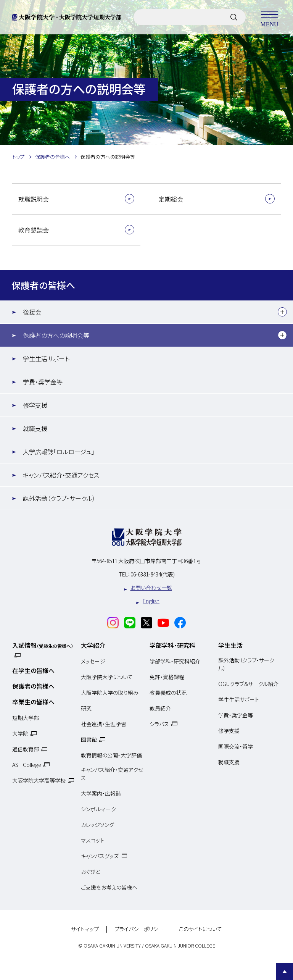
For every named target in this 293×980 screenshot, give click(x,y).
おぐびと (90, 872)
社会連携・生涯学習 (104, 724)
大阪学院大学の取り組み (110, 693)
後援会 (32, 312)
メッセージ (93, 661)
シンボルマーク (98, 809)
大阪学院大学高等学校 (39, 780)
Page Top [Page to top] (284, 971)
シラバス (159, 724)
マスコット (93, 840)
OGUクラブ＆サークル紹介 (248, 684)
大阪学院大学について (107, 677)
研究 (86, 708)
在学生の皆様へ (33, 670)
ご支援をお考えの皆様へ (109, 887)
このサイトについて (200, 929)
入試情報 (43, 645)
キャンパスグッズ (100, 856)
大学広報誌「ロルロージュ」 (59, 452)
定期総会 (171, 199)
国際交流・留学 (236, 746)
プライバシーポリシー (139, 929)
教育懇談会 (34, 230)
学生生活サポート (46, 358)
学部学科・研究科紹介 (175, 661)
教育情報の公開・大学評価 (111, 755)
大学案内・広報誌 (101, 793)
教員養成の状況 (168, 693)
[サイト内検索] (234, 17)
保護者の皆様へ (43, 285)
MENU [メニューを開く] (269, 17)
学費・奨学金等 (43, 382)
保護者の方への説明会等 (56, 335)
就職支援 (35, 428)
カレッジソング (97, 825)
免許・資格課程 (167, 677)
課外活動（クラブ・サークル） (59, 498)
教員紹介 (160, 708)
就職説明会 (34, 199)
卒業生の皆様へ (33, 702)
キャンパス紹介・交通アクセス (61, 475)
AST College (27, 765)
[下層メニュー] (282, 312)
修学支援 (35, 405)
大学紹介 (93, 645)
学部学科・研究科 (172, 645)
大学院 (20, 733)
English (151, 601)
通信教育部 (26, 749)
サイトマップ (85, 929)
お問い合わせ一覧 (151, 588)
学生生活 (230, 645)
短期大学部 (26, 718)
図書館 (89, 739)
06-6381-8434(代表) (153, 574)
